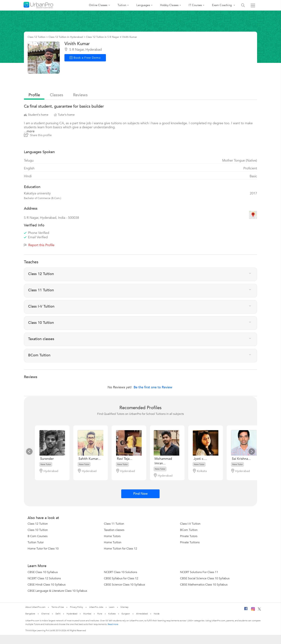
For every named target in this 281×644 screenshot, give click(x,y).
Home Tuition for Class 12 (121, 549)
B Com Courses (38, 536)
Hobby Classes (169, 5)
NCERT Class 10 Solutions (121, 572)
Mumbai (87, 614)
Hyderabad (72, 614)
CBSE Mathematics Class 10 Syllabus (204, 585)
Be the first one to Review (153, 387)
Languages (143, 5)
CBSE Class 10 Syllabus (43, 572)
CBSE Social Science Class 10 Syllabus (205, 578)
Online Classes (98, 5)
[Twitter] (259, 610)
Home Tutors (112, 536)
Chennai (45, 614)
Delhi (58, 614)
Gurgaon (126, 614)
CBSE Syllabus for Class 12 (121, 578)
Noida (157, 614)
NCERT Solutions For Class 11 (199, 572)
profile (34, 95)
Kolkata (112, 614)
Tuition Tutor (36, 542)
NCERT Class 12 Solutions (44, 578)
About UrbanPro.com (35, 607)
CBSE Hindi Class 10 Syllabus (47, 585)
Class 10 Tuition (38, 530)
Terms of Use (58, 607)
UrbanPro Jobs (96, 607)
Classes (57, 95)
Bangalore (30, 614)
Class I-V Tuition (190, 524)
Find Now (140, 494)
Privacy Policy (77, 607)
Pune (100, 614)
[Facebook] (246, 610)
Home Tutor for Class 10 (43, 549)
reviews (80, 95)
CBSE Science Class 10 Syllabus (124, 585)
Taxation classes (114, 530)
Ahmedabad (142, 614)
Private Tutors (189, 536)
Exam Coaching (222, 5)
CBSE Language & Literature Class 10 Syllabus (57, 591)
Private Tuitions (190, 542)
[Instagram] (253, 610)
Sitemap (124, 607)
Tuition (122, 5)
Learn (112, 607)
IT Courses (195, 5)
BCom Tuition (189, 530)
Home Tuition (113, 542)
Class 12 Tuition (38, 524)
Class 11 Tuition (114, 524)
